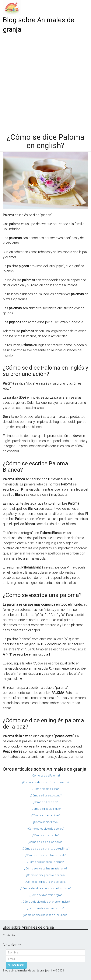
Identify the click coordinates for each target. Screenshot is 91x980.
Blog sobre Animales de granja (38, 25)
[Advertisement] (45, 82)
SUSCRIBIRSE (16, 965)
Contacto (9, 935)
